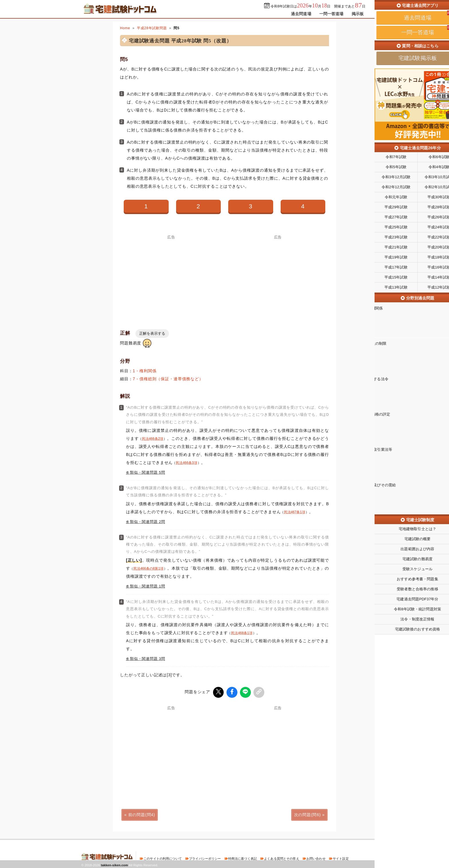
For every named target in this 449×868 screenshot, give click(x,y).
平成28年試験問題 (152, 28)
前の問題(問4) (142, 814)
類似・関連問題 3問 (148, 659)
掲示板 (358, 14)
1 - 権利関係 (145, 371)
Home (125, 28)
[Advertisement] (171, 279)
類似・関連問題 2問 (148, 522)
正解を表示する (152, 333)
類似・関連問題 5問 (148, 473)
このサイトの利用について (163, 858)
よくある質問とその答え (282, 858)
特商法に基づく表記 (243, 858)
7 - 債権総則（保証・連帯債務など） (168, 379)
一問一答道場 (331, 14)
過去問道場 (301, 14)
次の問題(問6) (308, 814)
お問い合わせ (316, 858)
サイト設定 (341, 858)
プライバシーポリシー (205, 858)
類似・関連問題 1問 (148, 586)
